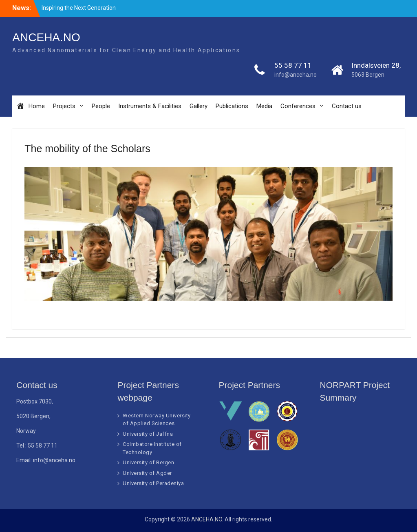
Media (264, 106)
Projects (64, 106)
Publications (232, 106)
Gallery (199, 106)
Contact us (347, 106)
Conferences (298, 106)
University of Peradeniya (153, 483)
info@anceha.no (296, 75)
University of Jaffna (148, 434)
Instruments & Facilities (150, 106)
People (101, 106)
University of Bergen (148, 462)
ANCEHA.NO (46, 37)
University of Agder (147, 473)
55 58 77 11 (293, 65)
